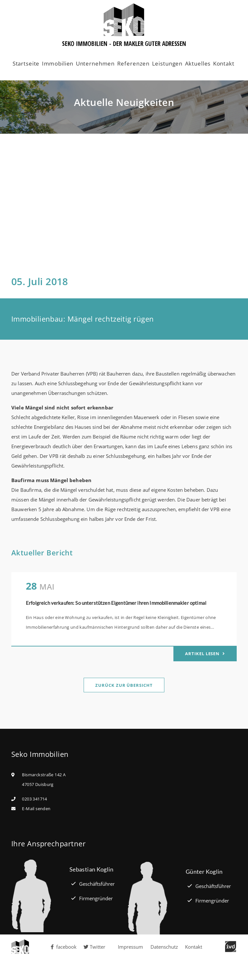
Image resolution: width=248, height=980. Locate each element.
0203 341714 (34, 799)
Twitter (94, 947)
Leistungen (167, 63)
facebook (63, 947)
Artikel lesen (203, 654)
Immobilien (58, 63)
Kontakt (224, 63)
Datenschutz (164, 947)
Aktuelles (198, 63)
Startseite (26, 63)
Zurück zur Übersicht (124, 685)
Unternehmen (95, 63)
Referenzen (134, 63)
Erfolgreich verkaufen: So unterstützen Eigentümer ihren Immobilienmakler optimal (116, 603)
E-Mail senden (36, 809)
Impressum (130, 947)
